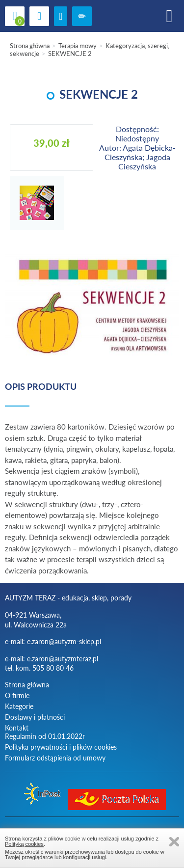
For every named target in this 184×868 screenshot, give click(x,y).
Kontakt (17, 728)
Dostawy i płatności (35, 717)
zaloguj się (61, 16)
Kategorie (19, 706)
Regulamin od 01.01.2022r (45, 736)
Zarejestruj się (82, 16)
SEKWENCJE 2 (70, 54)
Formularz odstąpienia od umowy (55, 758)
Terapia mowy (78, 46)
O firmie (17, 695)
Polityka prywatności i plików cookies (61, 747)
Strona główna (30, 46)
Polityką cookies (24, 844)
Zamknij (174, 842)
